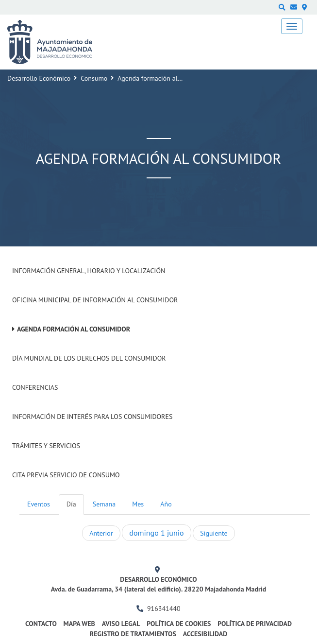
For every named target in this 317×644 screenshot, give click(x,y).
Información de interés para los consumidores (92, 417)
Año (166, 504)
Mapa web (79, 624)
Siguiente (214, 533)
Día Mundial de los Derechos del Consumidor (89, 358)
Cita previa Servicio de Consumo (66, 475)
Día (71, 504)
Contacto (41, 624)
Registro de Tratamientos (133, 634)
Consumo (94, 78)
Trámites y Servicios (46, 446)
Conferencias (35, 387)
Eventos (39, 504)
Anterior (101, 533)
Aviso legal (121, 624)
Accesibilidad (205, 634)
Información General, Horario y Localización (89, 271)
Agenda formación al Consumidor (74, 329)
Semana (104, 504)
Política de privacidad (255, 624)
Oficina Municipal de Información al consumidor (95, 300)
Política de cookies (179, 624)
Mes (138, 504)
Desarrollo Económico (39, 78)
